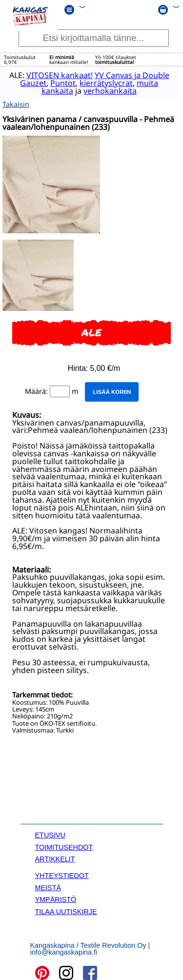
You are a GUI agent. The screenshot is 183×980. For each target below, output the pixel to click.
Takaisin (16, 103)
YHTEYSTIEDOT (62, 874)
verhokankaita (106, 90)
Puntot (59, 82)
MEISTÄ (48, 886)
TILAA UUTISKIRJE (66, 910)
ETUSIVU (50, 834)
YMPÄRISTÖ (56, 898)
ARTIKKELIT (55, 857)
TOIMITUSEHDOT (64, 846)
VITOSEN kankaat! (56, 75)
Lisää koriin (112, 390)
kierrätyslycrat (102, 82)
